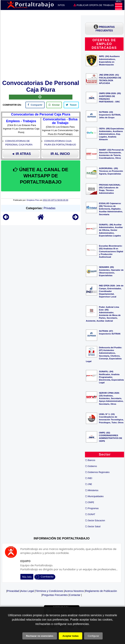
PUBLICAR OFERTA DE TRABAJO (94, 5)
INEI (90, 478)
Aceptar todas (71, 636)
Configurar (93, 636)
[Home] (41, 219)
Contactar (75, 595)
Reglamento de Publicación (101, 591)
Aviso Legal (27, 591)
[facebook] (35, 105)
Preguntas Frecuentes (55, 595)
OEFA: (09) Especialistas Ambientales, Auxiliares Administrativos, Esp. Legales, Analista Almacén (111, 134)
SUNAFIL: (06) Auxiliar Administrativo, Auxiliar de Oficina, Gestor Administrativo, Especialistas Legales (111, 230)
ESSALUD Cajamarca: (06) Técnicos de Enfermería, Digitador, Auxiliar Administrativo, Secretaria (111, 209)
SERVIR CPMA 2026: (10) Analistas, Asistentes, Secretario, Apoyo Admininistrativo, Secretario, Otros (111, 398)
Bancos (92, 460)
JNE (90, 484)
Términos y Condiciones (49, 591)
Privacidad (13, 591)
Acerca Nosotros (74, 591)
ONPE (91, 502)
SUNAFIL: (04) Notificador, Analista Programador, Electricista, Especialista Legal (111, 377)
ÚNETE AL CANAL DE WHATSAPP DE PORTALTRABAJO (41, 176)
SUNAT (92, 514)
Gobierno (92, 466)
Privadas (49, 208)
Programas (93, 508)
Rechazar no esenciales (40, 636)
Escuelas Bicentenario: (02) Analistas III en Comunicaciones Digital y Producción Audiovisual (111, 251)
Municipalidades (96, 496)
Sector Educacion (96, 521)
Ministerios (93, 490)
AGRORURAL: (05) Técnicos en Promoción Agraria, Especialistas (111, 171)
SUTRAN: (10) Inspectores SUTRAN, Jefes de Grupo (110, 115)
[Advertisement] (41, 47)
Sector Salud (94, 527)
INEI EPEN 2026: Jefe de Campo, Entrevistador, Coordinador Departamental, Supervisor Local (111, 291)
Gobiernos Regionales (99, 472)
